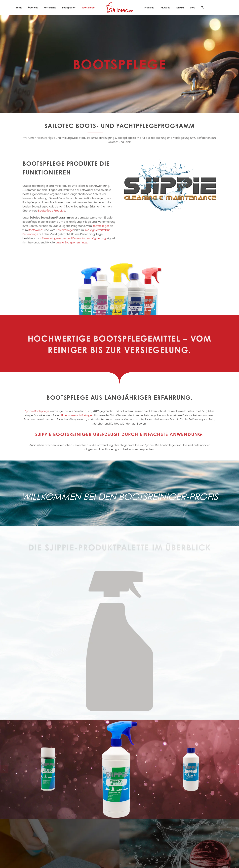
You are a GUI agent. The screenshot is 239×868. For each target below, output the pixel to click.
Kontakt (180, 7)
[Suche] (202, 8)
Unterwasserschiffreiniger (77, 419)
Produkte (149, 7)
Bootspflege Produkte (52, 216)
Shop (192, 7)
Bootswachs (36, 235)
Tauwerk (165, 7)
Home (19, 7)
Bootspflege (88, 7)
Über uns (33, 7)
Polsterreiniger (65, 235)
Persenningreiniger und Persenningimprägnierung (74, 244)
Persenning (50, 7)
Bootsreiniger (100, 231)
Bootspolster (69, 7)
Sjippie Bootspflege (37, 415)
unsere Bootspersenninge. (72, 248)
